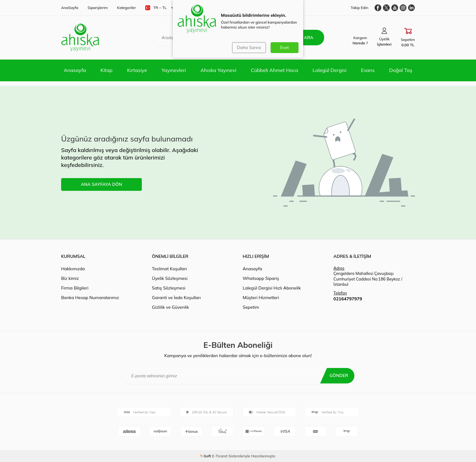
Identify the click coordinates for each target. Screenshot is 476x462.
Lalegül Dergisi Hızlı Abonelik (272, 288)
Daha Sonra (249, 47)
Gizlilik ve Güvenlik (171, 307)
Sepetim (251, 307)
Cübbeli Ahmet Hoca (274, 70)
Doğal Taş (401, 70)
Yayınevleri (174, 70)
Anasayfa (75, 70)
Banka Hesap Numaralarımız (90, 298)
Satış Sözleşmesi (169, 288)
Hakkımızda (73, 269)
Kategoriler (126, 8)
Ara (308, 38)
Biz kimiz (70, 278)
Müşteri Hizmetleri (261, 298)
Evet (285, 47)
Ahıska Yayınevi (218, 70)
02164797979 (348, 299)
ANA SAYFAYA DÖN (102, 184)
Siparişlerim (98, 8)
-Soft (206, 456)
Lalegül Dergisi (329, 70)
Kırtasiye (137, 70)
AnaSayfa (70, 8)
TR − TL (159, 8)
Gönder (339, 375)
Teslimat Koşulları (170, 269)
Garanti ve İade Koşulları (177, 298)
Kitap (107, 70)
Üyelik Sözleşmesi (170, 278)
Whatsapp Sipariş (261, 278)
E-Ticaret (220, 456)
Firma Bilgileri (75, 288)
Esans (368, 70)
